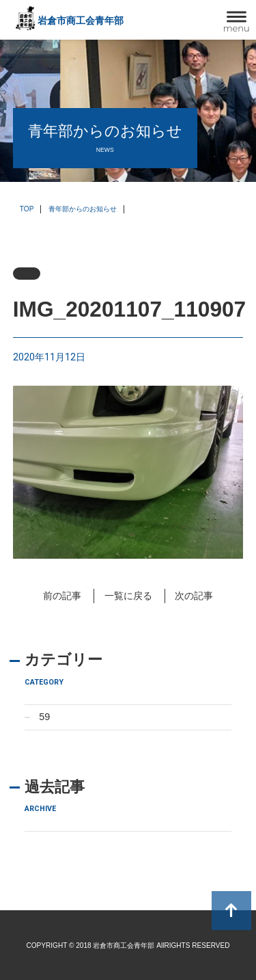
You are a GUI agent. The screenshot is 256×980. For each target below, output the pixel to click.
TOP (27, 209)
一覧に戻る (128, 596)
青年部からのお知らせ (83, 209)
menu (237, 28)
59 (44, 717)
